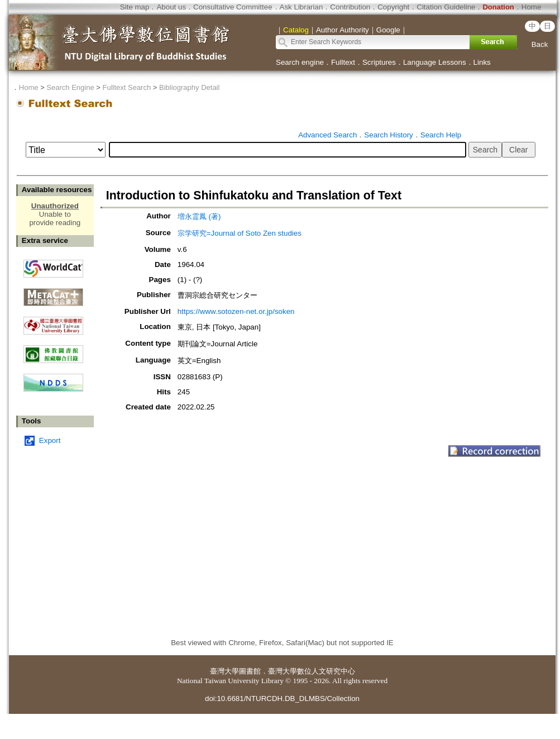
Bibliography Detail (189, 87)
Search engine (300, 62)
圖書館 (250, 671)
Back (540, 44)
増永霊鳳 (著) (199, 216)
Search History (388, 135)
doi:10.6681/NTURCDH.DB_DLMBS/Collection (282, 699)
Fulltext (343, 62)
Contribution (350, 7)
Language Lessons (435, 62)
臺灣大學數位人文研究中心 (312, 671)
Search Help (441, 135)
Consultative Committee (233, 7)
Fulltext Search (126, 87)
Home (532, 7)
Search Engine (70, 87)
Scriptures (379, 62)
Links (482, 62)
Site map (135, 7)
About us (171, 7)
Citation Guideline (446, 7)
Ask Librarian (301, 7)
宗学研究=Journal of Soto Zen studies (240, 233)
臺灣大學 (224, 671)
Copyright (393, 7)
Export (50, 440)
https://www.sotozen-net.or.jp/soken (236, 311)
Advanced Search (327, 135)
